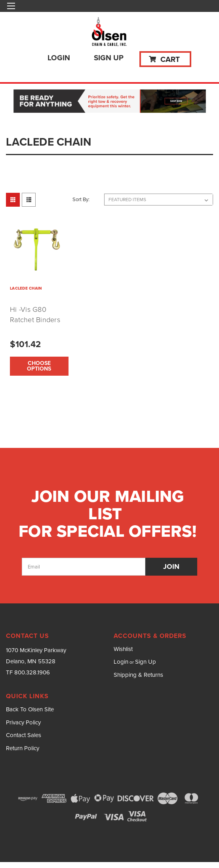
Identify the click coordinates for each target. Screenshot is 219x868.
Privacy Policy (23, 722)
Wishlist (123, 649)
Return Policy (23, 748)
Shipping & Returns (138, 675)
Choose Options (39, 366)
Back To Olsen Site (30, 709)
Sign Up (109, 58)
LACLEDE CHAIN (26, 288)
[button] (110, 102)
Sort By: (81, 199)
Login (59, 58)
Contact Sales (24, 735)
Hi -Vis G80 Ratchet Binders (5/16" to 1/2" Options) (35, 325)
